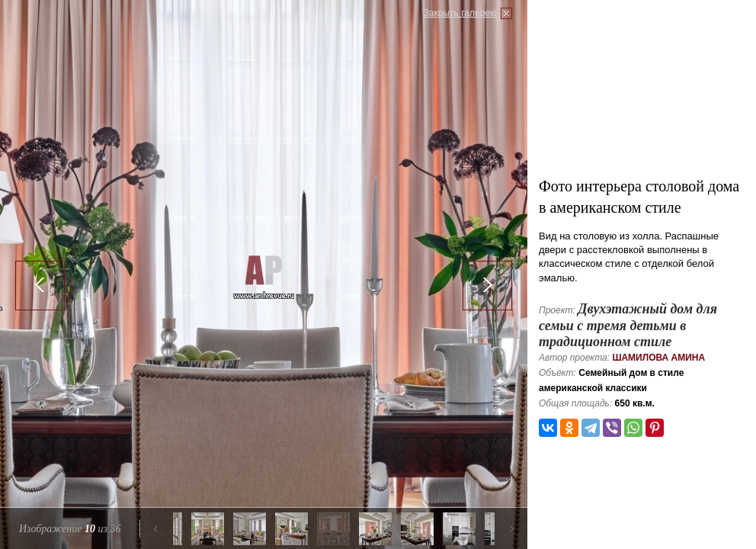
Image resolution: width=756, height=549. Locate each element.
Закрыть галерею (460, 13)
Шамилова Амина (658, 358)
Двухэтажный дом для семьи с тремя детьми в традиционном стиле (628, 325)
